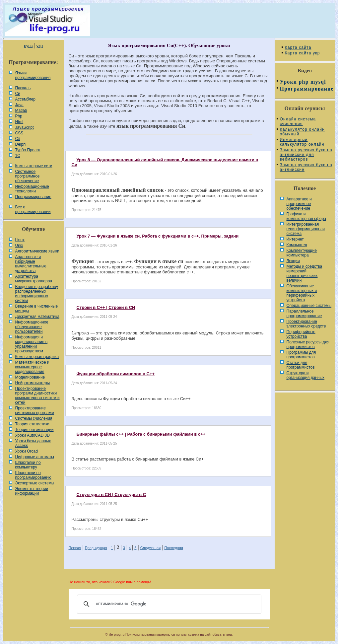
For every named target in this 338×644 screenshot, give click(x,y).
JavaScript (25, 127)
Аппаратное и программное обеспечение (299, 204)
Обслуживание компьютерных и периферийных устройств (302, 293)
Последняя (173, 548)
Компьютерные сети (34, 166)
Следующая (151, 548)
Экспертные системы (35, 483)
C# (18, 139)
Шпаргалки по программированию (33, 475)
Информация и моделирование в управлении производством (32, 344)
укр (40, 46)
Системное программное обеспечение (28, 176)
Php (19, 116)
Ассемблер (25, 99)
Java (19, 105)
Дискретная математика (37, 317)
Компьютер (297, 245)
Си (18, 94)
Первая (75, 548)
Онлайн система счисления (298, 121)
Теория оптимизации (34, 430)
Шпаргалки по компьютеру (28, 465)
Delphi (21, 144)
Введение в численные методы (37, 309)
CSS (19, 133)
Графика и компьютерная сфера (306, 216)
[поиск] (168, 604)
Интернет (295, 239)
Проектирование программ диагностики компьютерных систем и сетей (37, 395)
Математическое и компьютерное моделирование (32, 367)
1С (18, 156)
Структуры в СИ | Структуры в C (111, 495)
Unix (19, 246)
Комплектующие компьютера (302, 253)
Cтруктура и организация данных (306, 375)
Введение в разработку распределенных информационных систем (37, 294)
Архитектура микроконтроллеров (34, 279)
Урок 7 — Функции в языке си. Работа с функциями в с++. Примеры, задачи (158, 236)
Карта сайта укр (303, 53)
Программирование (33, 197)
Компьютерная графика (37, 357)
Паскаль (23, 88)
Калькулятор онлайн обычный (303, 132)
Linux (20, 240)
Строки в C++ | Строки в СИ (106, 307)
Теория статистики (32, 424)
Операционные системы (309, 306)
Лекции (293, 261)
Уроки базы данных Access (33, 443)
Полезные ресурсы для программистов (308, 344)
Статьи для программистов (301, 365)
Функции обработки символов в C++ (116, 374)
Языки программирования (33, 75)
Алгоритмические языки (37, 251)
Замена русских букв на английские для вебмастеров (306, 155)
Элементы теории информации (32, 491)
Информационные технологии (32, 189)
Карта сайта (298, 47)
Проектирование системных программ (35, 410)
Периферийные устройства (301, 334)
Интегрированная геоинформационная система (306, 229)
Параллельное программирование (304, 314)
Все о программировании (33, 209)
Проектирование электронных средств (306, 324)
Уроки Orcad (27, 451)
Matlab (21, 110)
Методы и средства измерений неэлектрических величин (304, 273)
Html (19, 122)
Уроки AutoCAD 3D (33, 435)
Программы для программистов (301, 355)
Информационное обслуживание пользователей (32, 327)
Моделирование (30, 377)
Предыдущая (96, 548)
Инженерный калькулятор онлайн (302, 142)
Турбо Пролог (28, 150)
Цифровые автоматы (35, 457)
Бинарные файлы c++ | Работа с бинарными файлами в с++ (141, 434)
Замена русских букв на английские (306, 167)
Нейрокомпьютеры (33, 383)
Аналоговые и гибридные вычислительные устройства (31, 264)
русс (28, 46)
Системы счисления (34, 418)
